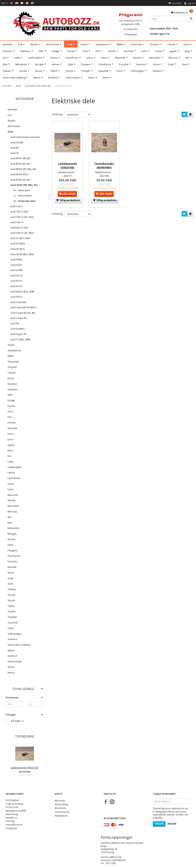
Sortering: (57, 114)
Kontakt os (11, 817)
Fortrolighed (12, 800)
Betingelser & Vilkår (16, 811)
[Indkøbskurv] (182, 12)
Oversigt (10, 821)
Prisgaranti (131, 34)
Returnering (12, 814)
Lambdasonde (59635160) (25, 768)
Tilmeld (159, 824)
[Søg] (191, 19)
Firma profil (12, 807)
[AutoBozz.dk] (57, 23)
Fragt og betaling (14, 804)
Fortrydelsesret (14, 825)
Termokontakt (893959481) (104, 165)
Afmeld (172, 824)
